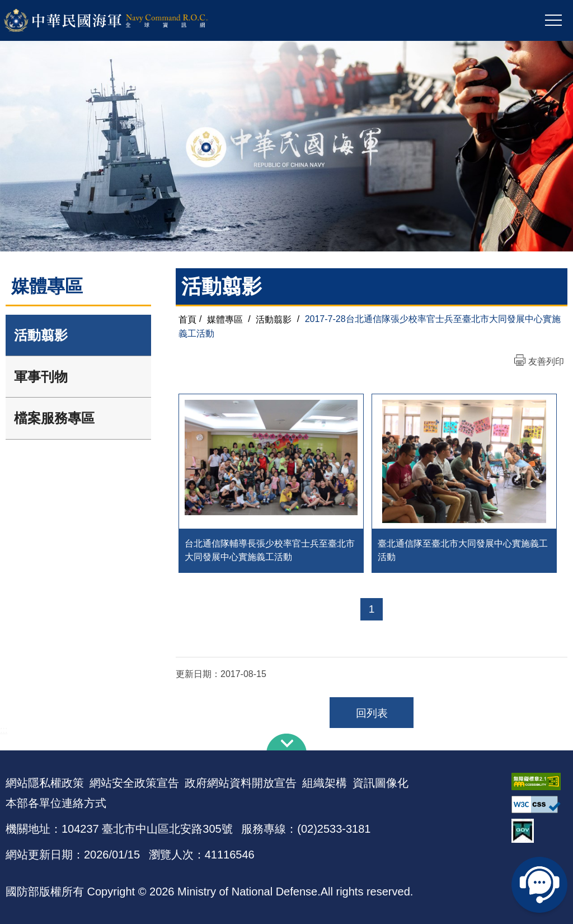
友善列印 (546, 361)
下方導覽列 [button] (286, 742)
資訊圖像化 (381, 783)
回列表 (372, 713)
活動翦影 (41, 335)
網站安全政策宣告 (134, 783)
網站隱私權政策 (45, 783)
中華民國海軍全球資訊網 (121, 21)
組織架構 (325, 783)
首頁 (187, 319)
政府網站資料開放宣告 (241, 783)
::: (4, 730)
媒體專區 (225, 319)
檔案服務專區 (54, 418)
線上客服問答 (539, 885)
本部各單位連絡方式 (56, 803)
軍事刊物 (41, 377)
